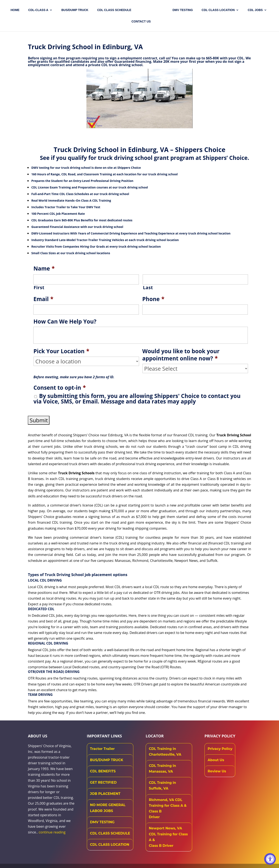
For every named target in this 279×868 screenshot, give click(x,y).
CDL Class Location (218, 10)
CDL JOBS (255, 10)
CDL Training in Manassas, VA (162, 769)
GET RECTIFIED (103, 782)
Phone (153, 299)
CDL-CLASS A (38, 10)
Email (43, 299)
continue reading (52, 832)
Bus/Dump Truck (75, 10)
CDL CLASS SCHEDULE (114, 10)
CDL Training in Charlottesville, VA (165, 752)
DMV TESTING (183, 10)
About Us (216, 760)
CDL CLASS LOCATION (110, 845)
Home (15, 10)
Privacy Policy (220, 749)
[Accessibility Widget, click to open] (270, 859)
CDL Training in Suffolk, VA (162, 786)
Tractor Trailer (102, 749)
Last (148, 287)
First (39, 287)
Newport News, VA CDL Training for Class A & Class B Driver (168, 837)
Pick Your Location (61, 351)
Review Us (217, 771)
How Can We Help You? (65, 322)
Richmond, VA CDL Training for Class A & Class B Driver (168, 809)
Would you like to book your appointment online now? (181, 355)
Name (44, 269)
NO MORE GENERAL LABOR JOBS (108, 808)
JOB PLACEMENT (105, 794)
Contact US (141, 22)
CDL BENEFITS (103, 771)
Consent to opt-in (60, 388)
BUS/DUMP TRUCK (107, 760)
